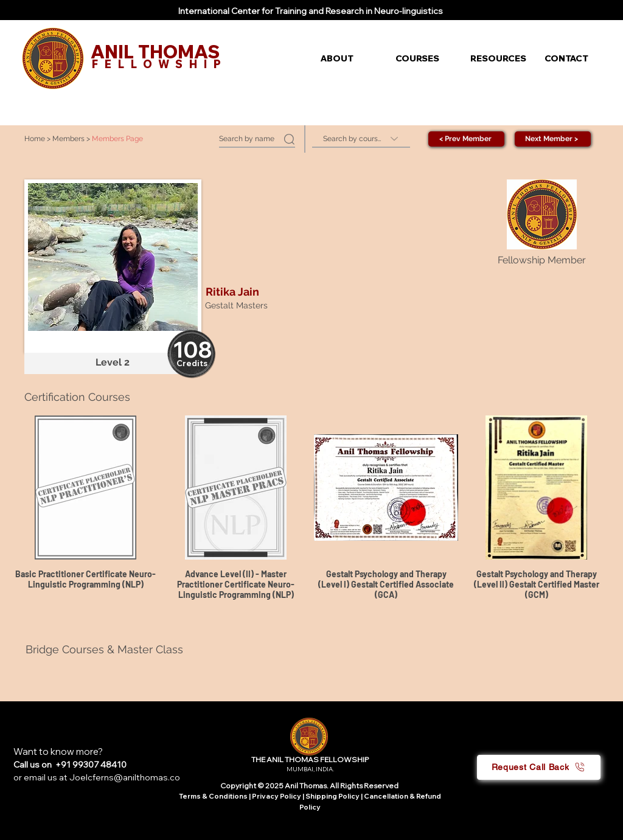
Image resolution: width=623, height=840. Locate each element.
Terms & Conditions (213, 796)
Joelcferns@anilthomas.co (125, 777)
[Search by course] (361, 139)
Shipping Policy (332, 796)
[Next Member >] (553, 139)
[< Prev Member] (466, 139)
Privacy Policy (277, 796)
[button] (349, 58)
